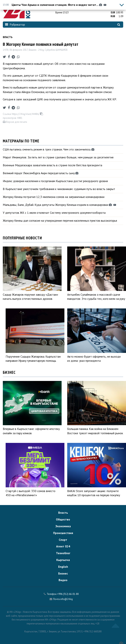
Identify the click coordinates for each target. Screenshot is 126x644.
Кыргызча (63, 560)
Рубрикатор (15, 24)
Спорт (63, 540)
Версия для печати (15, 122)
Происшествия (63, 533)
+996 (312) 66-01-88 (68, 594)
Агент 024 (63, 546)
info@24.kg (66, 599)
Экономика (63, 526)
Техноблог (63, 553)
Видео (63, 580)
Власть (8, 37)
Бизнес (63, 573)
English (63, 567)
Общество (63, 519)
